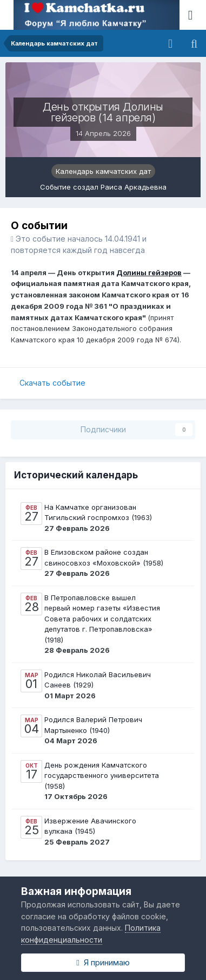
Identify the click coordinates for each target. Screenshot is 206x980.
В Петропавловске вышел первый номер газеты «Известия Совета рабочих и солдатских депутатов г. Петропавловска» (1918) (102, 619)
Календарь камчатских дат (103, 171)
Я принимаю (103, 962)
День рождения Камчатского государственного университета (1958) (102, 775)
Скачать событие (52, 383)
